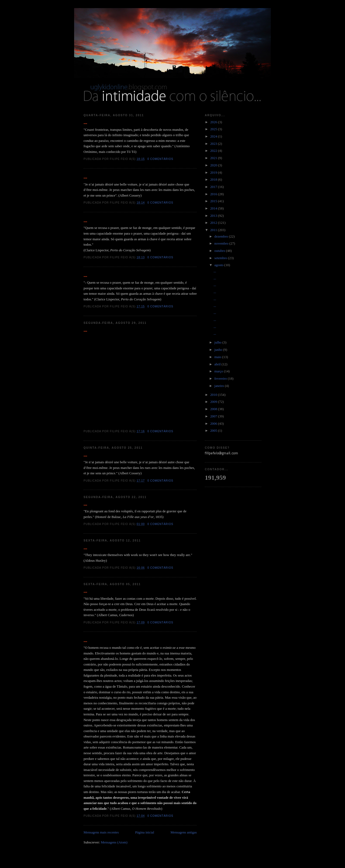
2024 (214, 136)
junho (219, 350)
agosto (219, 265)
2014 (214, 208)
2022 (214, 151)
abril (218, 364)
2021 (214, 158)
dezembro (222, 236)
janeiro (220, 386)
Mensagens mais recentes (101, 832)
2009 (214, 402)
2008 (214, 409)
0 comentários (160, 159)
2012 (214, 223)
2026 (214, 122)
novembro (222, 243)
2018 (214, 180)
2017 (214, 187)
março (219, 371)
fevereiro (221, 379)
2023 (214, 144)
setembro (221, 258)
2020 (214, 165)
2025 (214, 129)
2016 (214, 194)
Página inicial (144, 832)
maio (218, 357)
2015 (214, 201)
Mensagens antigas (184, 832)
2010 (214, 395)
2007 (214, 416)
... (85, 122)
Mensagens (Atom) (114, 842)
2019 (214, 173)
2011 (214, 230)
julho (218, 342)
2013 (214, 216)
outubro (220, 251)
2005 (214, 431)
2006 (214, 424)
